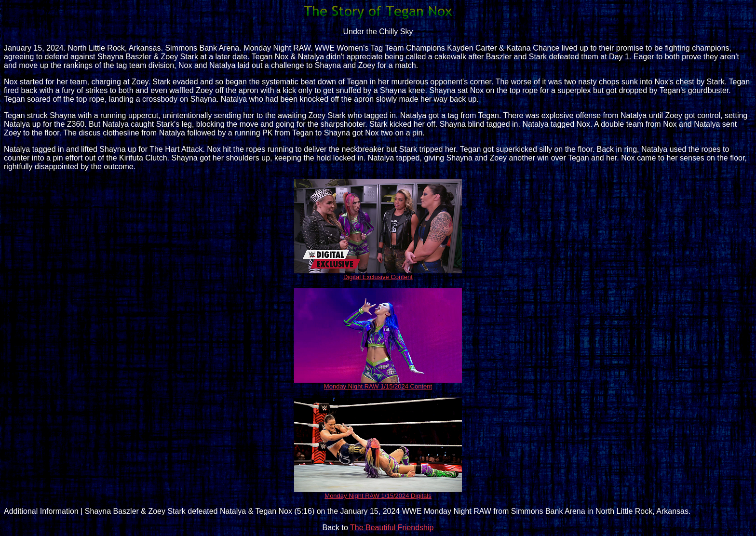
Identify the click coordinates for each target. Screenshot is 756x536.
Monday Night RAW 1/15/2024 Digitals (378, 496)
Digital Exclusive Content (378, 277)
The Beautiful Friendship (392, 528)
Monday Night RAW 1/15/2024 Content (378, 386)
